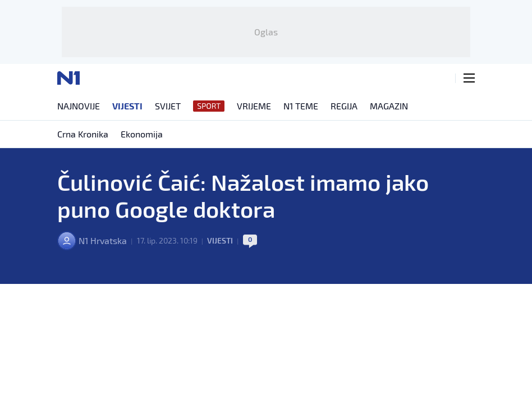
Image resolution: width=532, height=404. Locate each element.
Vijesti (220, 240)
